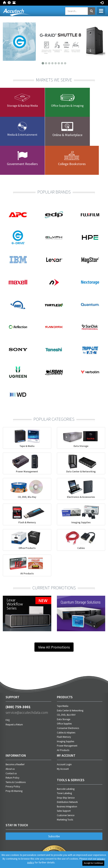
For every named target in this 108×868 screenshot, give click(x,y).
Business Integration (67, 807)
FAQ (8, 720)
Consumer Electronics (68, 728)
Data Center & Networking (70, 711)
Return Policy (12, 778)
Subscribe (54, 836)
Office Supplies (64, 724)
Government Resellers (22, 164)
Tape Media (63, 706)
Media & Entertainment (22, 135)
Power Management (67, 746)
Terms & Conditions (16, 782)
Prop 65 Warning (14, 791)
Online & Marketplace (67, 135)
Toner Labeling (64, 793)
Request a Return (14, 725)
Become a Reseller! (15, 764)
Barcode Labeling (66, 789)
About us (10, 769)
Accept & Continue (93, 863)
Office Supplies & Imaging (67, 106)
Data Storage (64, 719)
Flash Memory (64, 737)
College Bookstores (72, 164)
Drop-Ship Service (66, 798)
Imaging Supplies (66, 741)
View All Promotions (54, 647)
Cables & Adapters (66, 733)
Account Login (64, 764)
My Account (63, 769)
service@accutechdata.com (27, 712)
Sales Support (64, 811)
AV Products (63, 750)
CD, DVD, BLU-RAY (66, 715)
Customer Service (66, 815)
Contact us (11, 773)
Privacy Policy (13, 786)
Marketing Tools (65, 820)
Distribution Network (67, 802)
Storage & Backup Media (22, 106)
